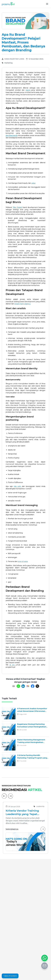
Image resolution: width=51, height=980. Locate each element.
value (33, 183)
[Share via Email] (28, 686)
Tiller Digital (17, 207)
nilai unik (18, 486)
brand (28, 90)
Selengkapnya (25, 829)
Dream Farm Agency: (23, 304)
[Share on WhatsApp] (18, 686)
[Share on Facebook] (33, 686)
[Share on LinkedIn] (23, 686)
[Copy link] (14, 686)
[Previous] (4, 796)
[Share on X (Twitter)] (37, 686)
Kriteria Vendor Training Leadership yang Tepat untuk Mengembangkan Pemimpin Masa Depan (22, 813)
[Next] (10, 796)
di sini (13, 665)
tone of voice (23, 561)
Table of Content (10, 976)
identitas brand (11, 135)
